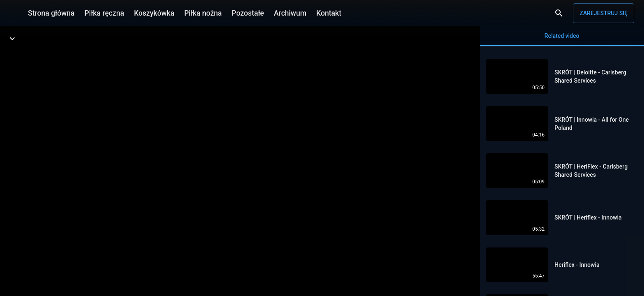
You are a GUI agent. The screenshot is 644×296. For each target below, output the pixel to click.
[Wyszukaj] (559, 13)
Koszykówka (154, 13)
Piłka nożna (203, 13)
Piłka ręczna (105, 13)
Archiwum (290, 13)
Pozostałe (248, 13)
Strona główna (51, 13)
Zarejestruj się (604, 13)
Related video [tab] (562, 39)
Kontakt (329, 13)
